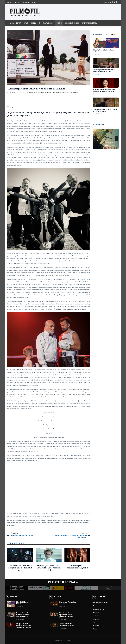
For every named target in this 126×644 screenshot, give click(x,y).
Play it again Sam (48, 23)
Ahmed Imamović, (40, 92)
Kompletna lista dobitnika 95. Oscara (23, 536)
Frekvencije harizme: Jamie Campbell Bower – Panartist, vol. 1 (49, 568)
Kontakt (34, 2)
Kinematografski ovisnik (72, 23)
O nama (9, 2)
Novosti (19, 23)
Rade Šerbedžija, (57, 92)
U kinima (96, 626)
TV (40, 23)
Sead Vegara (12, 92)
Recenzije (34, 23)
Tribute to (59, 23)
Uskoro (97, 124)
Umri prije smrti (74, 92)
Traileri (26, 23)
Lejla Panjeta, (32, 92)
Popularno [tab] (110, 35)
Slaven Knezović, (66, 92)
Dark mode (107, 2)
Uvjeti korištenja (25, 2)
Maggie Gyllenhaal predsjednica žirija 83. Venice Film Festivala (24, 625)
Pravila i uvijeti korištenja (89, 23)
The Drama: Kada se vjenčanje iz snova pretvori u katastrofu (66, 615)
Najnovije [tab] (100, 35)
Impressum (16, 2)
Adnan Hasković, (49, 92)
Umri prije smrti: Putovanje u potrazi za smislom (36, 89)
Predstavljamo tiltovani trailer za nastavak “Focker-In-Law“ (24, 615)
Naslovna (11, 23)
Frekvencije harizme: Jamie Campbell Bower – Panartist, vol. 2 (20, 568)
